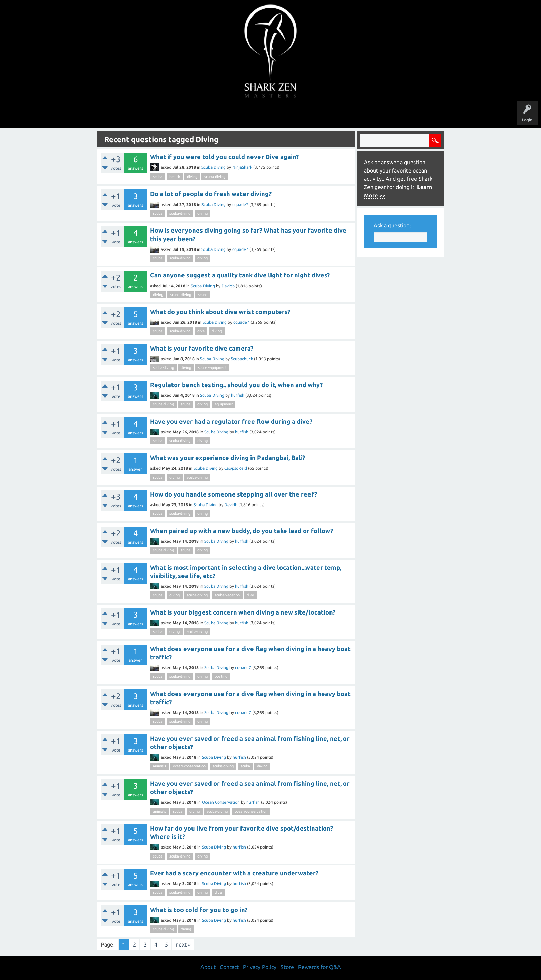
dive (201, 331)
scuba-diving (215, 177)
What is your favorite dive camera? (202, 348)
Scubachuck (242, 359)
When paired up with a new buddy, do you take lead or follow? (242, 531)
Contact (229, 967)
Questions (194, 115)
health (175, 177)
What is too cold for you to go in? (199, 910)
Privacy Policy (260, 967)
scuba (158, 177)
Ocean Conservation (221, 802)
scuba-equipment (212, 367)
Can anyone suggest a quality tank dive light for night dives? (240, 275)
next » (183, 944)
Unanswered (223, 115)
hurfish (238, 395)
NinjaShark (242, 167)
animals (159, 766)
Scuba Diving (214, 167)
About (329, 115)
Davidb (228, 286)
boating (221, 676)
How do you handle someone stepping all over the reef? (234, 494)
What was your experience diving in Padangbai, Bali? (228, 458)
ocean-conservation (189, 766)
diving (192, 177)
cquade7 (240, 204)
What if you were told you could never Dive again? (224, 157)
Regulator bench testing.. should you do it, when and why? (236, 385)
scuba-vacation (227, 595)
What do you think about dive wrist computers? (220, 312)
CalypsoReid (236, 468)
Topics (249, 115)
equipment (224, 404)
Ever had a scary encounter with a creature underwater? (234, 873)
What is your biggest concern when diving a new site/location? (243, 612)
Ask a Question (299, 115)
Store (350, 115)
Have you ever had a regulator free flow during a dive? (231, 421)
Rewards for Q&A (319, 967)
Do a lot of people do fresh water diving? (211, 194)
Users (271, 115)
